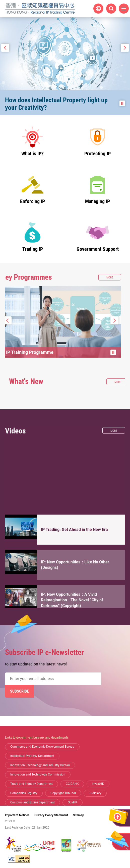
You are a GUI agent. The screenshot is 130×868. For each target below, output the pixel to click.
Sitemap (79, 815)
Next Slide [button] (125, 48)
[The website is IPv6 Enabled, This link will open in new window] (67, 845)
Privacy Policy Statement (51, 815)
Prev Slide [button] (5, 48)
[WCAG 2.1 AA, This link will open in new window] (19, 859)
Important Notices (17, 815)
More (118, 490)
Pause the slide (122, 103)
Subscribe (19, 691)
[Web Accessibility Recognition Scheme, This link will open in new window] (89, 845)
